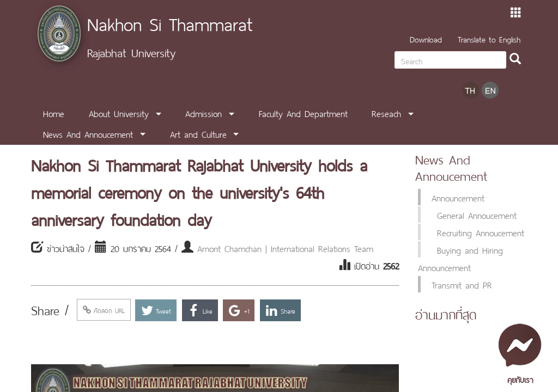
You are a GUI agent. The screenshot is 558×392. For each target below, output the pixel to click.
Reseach (386, 113)
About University (119, 113)
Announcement (458, 197)
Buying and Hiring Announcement (460, 258)
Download (426, 38)
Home (54, 113)
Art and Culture (198, 133)
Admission (204, 113)
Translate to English (489, 38)
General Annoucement (477, 215)
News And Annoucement (88, 133)
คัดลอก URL (104, 310)
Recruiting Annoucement (481, 232)
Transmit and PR (462, 284)
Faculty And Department (303, 113)
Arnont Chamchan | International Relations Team (285, 248)
